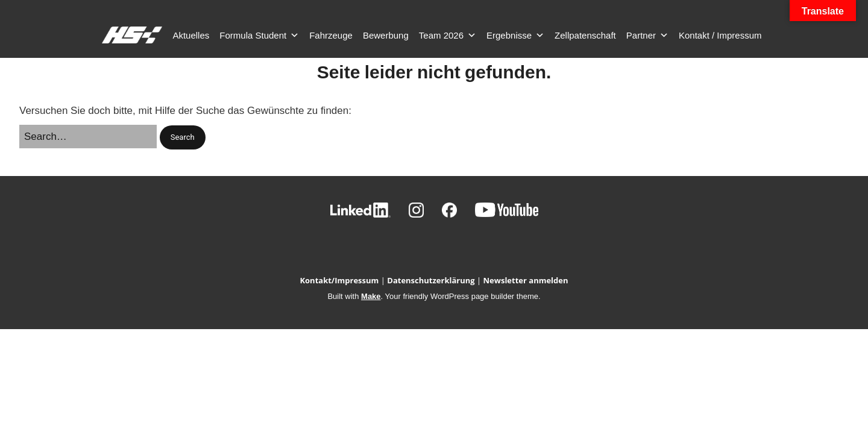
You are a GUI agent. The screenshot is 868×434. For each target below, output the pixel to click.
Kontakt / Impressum (720, 35)
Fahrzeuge (331, 35)
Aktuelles (191, 35)
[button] (183, 138)
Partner (647, 36)
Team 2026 (448, 36)
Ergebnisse (515, 36)
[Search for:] (88, 137)
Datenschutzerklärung (431, 280)
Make (371, 296)
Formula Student (259, 36)
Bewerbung (386, 35)
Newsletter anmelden (526, 280)
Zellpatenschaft (585, 35)
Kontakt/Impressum (339, 280)
